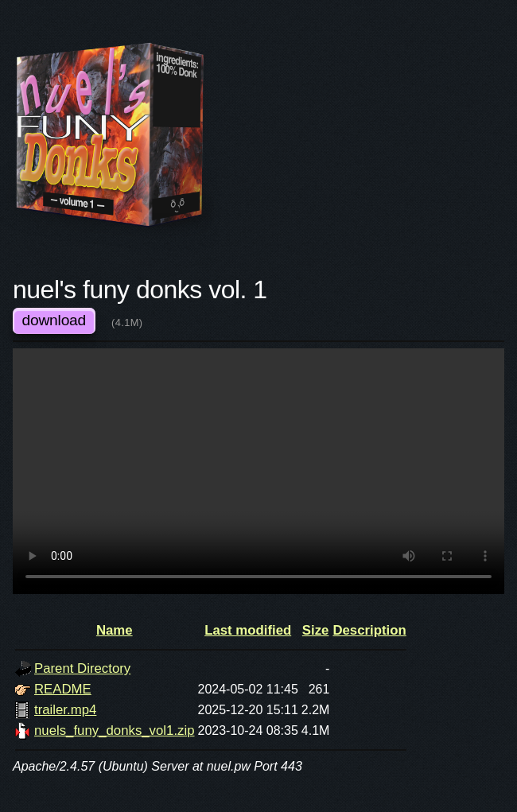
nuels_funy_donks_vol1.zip (115, 730)
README (63, 689)
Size (316, 630)
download (54, 320)
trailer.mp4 (65, 710)
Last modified (248, 630)
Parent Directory (82, 668)
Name (115, 630)
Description (369, 630)
